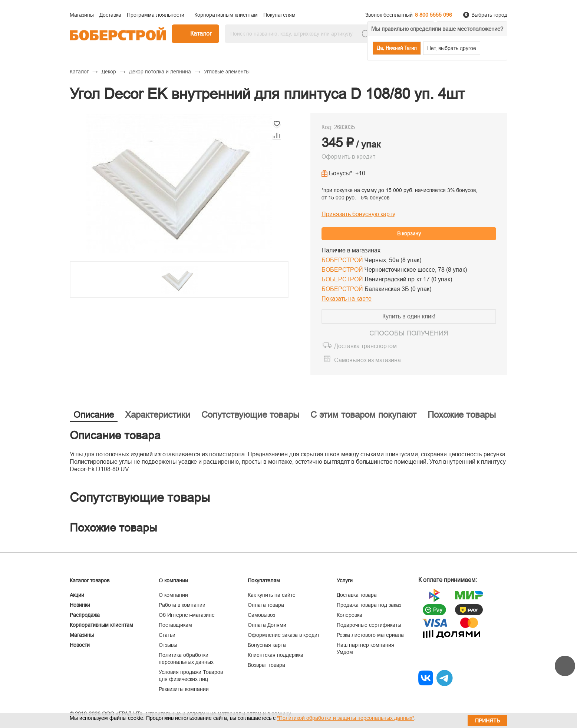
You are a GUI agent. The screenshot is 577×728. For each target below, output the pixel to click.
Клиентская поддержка (276, 655)
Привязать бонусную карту (358, 214)
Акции (77, 595)
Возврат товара (266, 665)
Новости (80, 645)
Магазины (82, 635)
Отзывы (168, 645)
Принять (487, 721)
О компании (173, 595)
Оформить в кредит (348, 157)
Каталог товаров (90, 580)
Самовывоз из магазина (367, 360)
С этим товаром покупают (363, 415)
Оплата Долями (267, 625)
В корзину (409, 234)
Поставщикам (175, 625)
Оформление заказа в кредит (284, 635)
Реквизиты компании (184, 689)
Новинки (80, 605)
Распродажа (85, 615)
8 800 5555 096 (433, 15)
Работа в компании (182, 605)
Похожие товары (462, 415)
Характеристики (158, 415)
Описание (94, 415)
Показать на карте (347, 299)
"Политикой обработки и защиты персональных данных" (346, 718)
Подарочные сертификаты (369, 625)
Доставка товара (357, 595)
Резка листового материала (370, 635)
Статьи (167, 635)
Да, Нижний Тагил (397, 48)
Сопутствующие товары (250, 415)
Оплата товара (266, 605)
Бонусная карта (267, 645)
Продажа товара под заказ (369, 605)
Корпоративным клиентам (101, 625)
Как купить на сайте (272, 595)
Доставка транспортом (365, 346)
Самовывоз (261, 615)
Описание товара (115, 435)
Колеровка (350, 615)
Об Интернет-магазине (187, 615)
